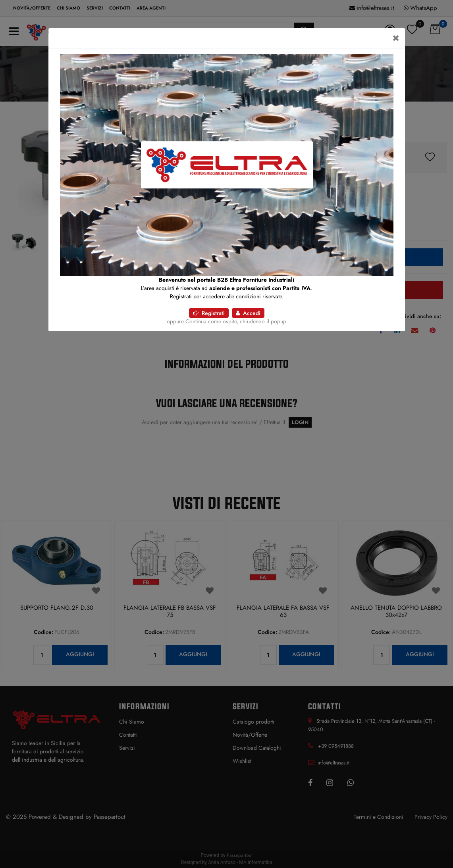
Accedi (248, 313)
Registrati (209, 313)
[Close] (396, 38)
